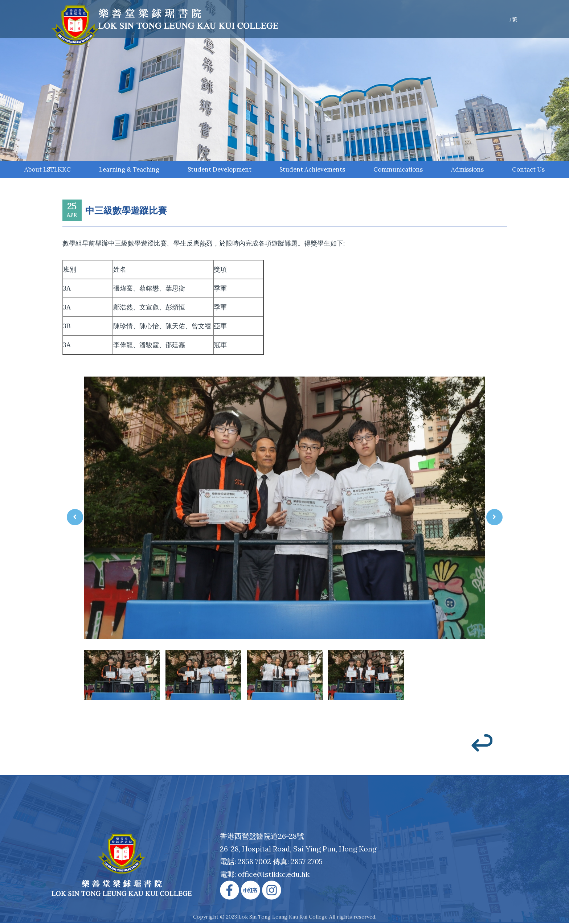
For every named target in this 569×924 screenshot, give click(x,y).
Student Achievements (311, 170)
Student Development (218, 170)
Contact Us (528, 170)
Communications (396, 170)
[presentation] (75, 518)
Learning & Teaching (129, 170)
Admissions (466, 170)
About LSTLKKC (48, 170)
